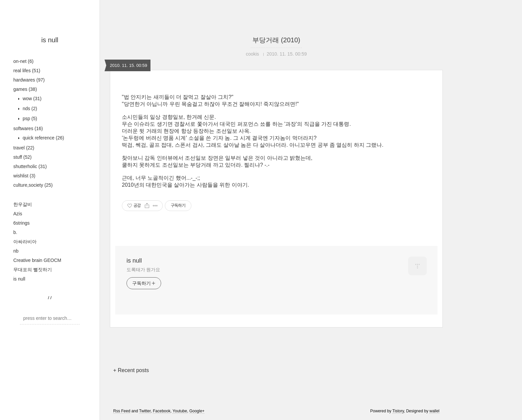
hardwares (29, 80)
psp (29, 118)
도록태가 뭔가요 (143, 270)
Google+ (197, 411)
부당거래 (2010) (276, 40)
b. (15, 232)
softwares (28, 128)
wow (31, 99)
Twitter (145, 411)
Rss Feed (122, 411)
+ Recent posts (131, 370)
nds (29, 108)
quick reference (43, 138)
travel (24, 148)
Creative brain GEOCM (37, 260)
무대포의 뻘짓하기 (33, 270)
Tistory (398, 411)
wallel (434, 411)
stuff (22, 157)
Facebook (162, 411)
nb (16, 251)
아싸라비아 (25, 242)
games (25, 89)
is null (50, 40)
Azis (18, 214)
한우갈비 (23, 204)
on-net (23, 61)
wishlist (24, 176)
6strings (21, 223)
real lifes (27, 71)
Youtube (180, 411)
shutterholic (30, 166)
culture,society (33, 185)
